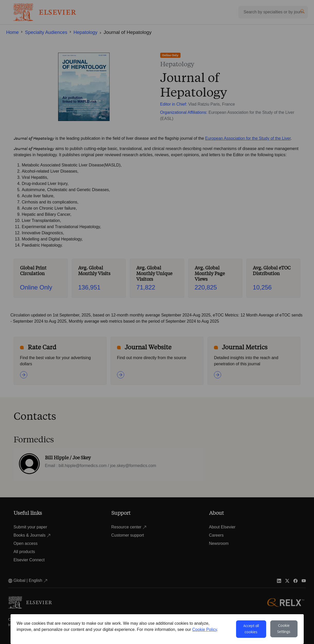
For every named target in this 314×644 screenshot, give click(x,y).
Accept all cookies (251, 629)
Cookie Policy (205, 629)
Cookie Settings (284, 629)
